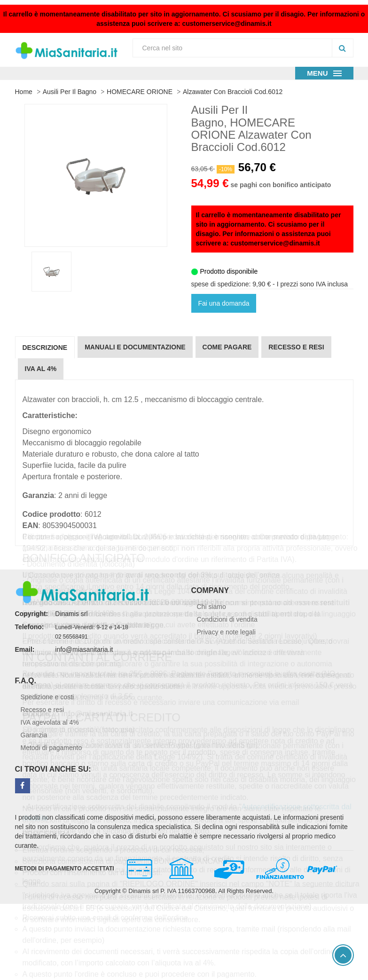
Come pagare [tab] (227, 347)
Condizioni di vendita (227, 619)
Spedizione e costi (47, 697)
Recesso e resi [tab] (296, 347)
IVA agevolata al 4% (50, 722)
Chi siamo (211, 607)
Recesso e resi (43, 710)
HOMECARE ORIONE (140, 92)
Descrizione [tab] (45, 348)
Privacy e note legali (226, 632)
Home (24, 92)
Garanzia (34, 735)
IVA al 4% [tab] (41, 369)
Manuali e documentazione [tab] (135, 347)
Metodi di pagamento (51, 748)
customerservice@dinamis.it (227, 24)
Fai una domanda (224, 303)
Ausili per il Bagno (70, 92)
